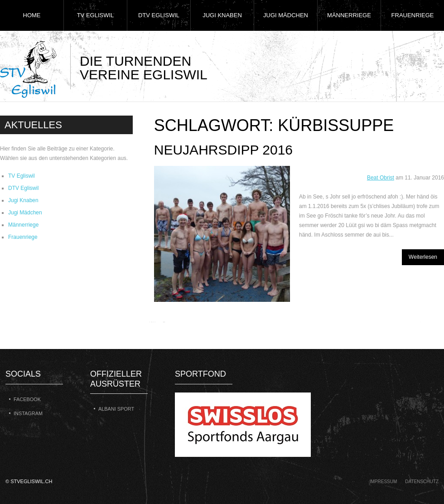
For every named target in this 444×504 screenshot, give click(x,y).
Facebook (27, 399)
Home (32, 15)
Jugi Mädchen (286, 15)
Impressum (384, 482)
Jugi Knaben (222, 15)
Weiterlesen (423, 257)
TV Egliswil (96, 15)
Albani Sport (116, 409)
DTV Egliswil (159, 15)
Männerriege (349, 15)
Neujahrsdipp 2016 (223, 150)
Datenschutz (422, 482)
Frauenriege (413, 15)
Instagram (28, 413)
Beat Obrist (381, 178)
